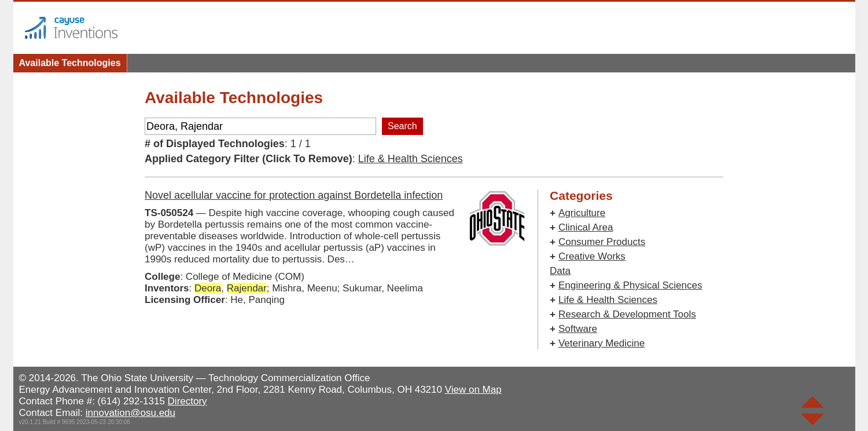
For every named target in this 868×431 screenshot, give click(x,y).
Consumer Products (602, 242)
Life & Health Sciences (411, 159)
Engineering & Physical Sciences (630, 285)
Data (560, 271)
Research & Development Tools (627, 314)
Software (578, 329)
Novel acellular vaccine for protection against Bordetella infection (294, 195)
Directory (187, 401)
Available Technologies (70, 63)
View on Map (473, 390)
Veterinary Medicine (602, 343)
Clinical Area (586, 227)
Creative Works (592, 256)
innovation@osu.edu (130, 413)
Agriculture (582, 213)
